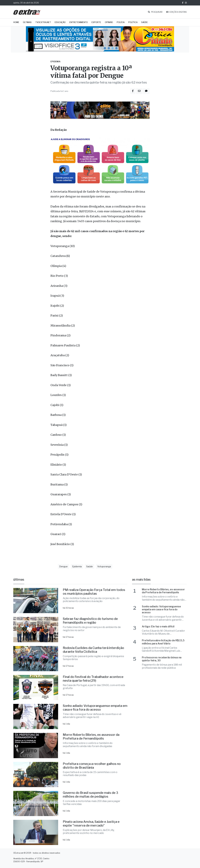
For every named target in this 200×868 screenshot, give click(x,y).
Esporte (96, 22)
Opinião (109, 22)
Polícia (121, 22)
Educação (60, 22)
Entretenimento (79, 22)
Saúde (145, 22)
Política (133, 22)
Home (16, 22)
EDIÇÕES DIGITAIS (176, 12)
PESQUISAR (155, 12)
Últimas (27, 22)
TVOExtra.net (43, 22)
